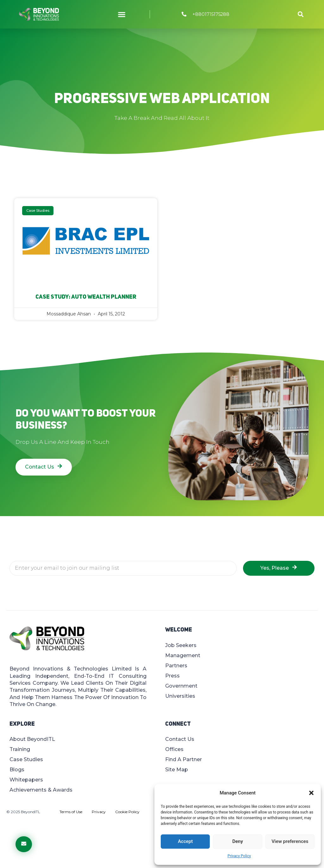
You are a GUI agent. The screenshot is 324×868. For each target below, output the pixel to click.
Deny (238, 841)
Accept (185, 841)
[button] (311, 793)
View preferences (290, 841)
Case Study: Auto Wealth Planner (86, 297)
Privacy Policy (239, 856)
